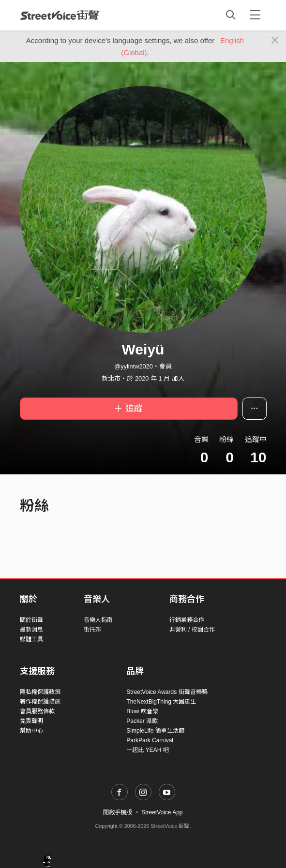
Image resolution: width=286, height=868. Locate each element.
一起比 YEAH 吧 (147, 750)
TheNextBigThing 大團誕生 (161, 702)
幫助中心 (31, 731)
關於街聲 (31, 620)
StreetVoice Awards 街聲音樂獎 (167, 692)
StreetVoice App (162, 812)
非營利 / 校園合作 (192, 630)
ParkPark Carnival (150, 740)
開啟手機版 (118, 812)
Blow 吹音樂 (142, 711)
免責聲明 (31, 721)
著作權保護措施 (40, 702)
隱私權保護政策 (40, 692)
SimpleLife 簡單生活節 (155, 731)
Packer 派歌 (142, 721)
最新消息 (31, 630)
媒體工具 (31, 639)
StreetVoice (60, 15)
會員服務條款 (37, 711)
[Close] (275, 41)
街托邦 (92, 630)
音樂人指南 (98, 620)
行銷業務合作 (187, 620)
